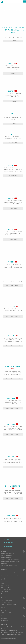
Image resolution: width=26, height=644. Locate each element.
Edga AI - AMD (5, 588)
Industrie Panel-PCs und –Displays (10, 562)
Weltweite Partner (6, 612)
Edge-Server (5, 564)
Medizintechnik (5, 574)
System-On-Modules (7, 556)
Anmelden (4, 618)
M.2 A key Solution (6, 594)
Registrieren (5, 620)
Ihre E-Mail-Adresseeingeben (9, 639)
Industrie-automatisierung (8, 572)
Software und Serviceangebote (9, 566)
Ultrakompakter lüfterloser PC (13, 285)
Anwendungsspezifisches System (10, 560)
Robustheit (4, 582)
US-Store (4, 610)
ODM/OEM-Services (7, 592)
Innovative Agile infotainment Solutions (12, 576)
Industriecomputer (6, 558)
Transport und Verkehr (7, 578)
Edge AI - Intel (5, 586)
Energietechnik (5, 580)
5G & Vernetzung (6, 584)
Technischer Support (7, 600)
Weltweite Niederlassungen (9, 604)
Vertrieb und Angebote (7, 602)
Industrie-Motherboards (8, 554)
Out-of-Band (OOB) (6, 590)
